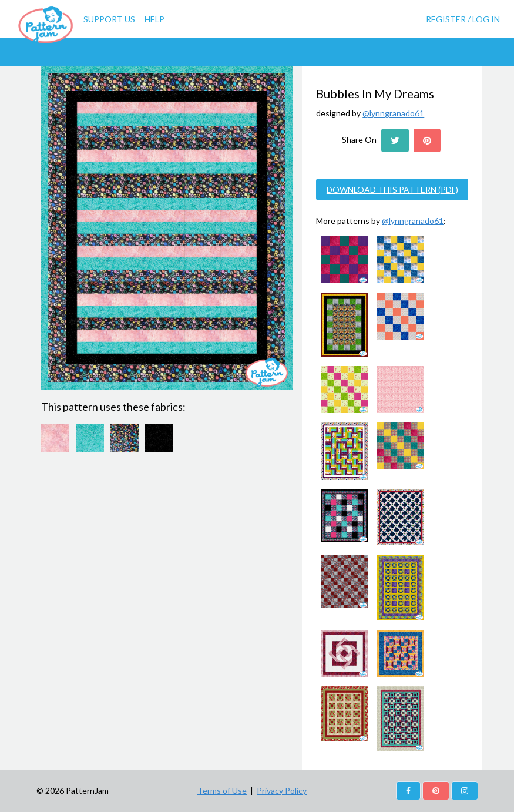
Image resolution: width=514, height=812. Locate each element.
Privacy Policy (282, 791)
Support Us (109, 19)
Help (154, 19)
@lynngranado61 (393, 113)
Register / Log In (463, 19)
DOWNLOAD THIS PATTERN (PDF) (392, 189)
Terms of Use (222, 791)
